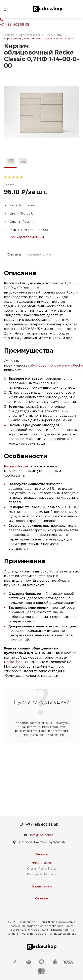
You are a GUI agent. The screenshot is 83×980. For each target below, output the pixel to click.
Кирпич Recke (16, 466)
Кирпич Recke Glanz (42, 874)
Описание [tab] (14, 255)
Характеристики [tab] (39, 255)
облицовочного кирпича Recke (56, 365)
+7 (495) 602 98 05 (15, 25)
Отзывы (41, 898)
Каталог (41, 854)
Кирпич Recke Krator (41, 869)
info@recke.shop (42, 835)
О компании (42, 886)
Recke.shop (13, 662)
